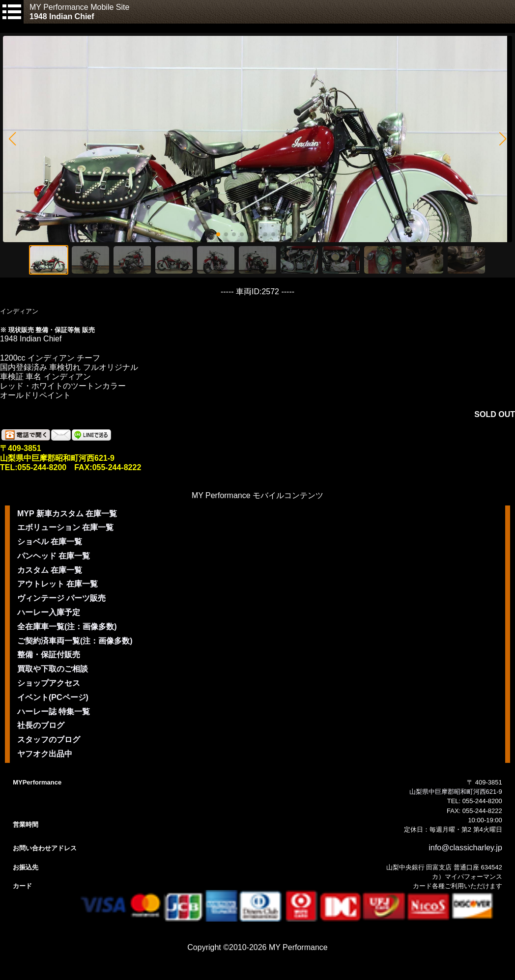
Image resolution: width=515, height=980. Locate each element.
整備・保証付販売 (49, 655)
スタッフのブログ (49, 740)
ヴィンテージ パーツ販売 (61, 598)
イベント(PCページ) (53, 697)
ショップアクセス (49, 683)
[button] (12, 139)
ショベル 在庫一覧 (50, 542)
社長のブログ (41, 725)
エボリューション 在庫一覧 (65, 527)
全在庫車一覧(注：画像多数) (67, 627)
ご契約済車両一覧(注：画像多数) (75, 641)
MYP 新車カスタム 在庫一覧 (67, 514)
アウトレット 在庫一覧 (57, 584)
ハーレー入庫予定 (49, 612)
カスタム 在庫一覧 (50, 570)
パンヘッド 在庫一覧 (54, 556)
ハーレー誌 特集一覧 (54, 712)
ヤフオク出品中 (45, 754)
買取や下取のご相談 (53, 669)
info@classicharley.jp (465, 848)
